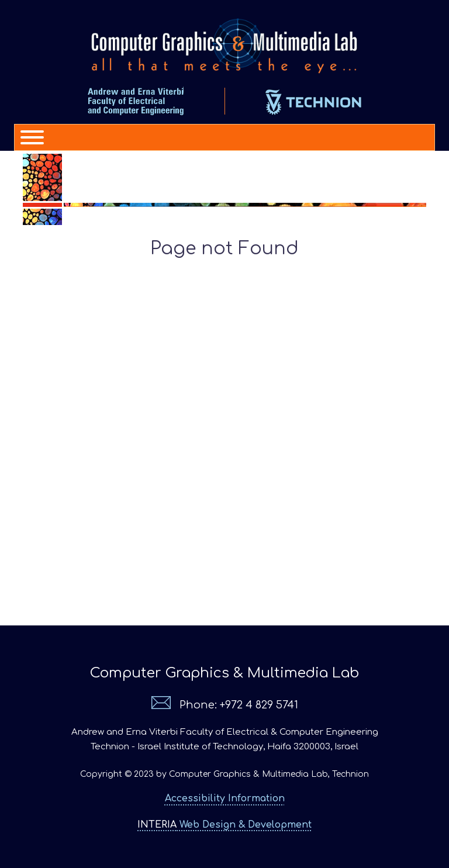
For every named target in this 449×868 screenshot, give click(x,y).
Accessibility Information (225, 798)
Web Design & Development (224, 825)
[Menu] (27, 137)
